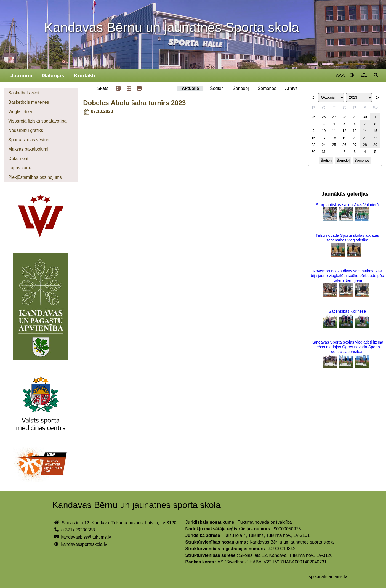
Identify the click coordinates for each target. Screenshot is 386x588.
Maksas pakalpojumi (28, 149)
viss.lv (341, 577)
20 (355, 138)
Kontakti (85, 75)
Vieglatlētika (20, 112)
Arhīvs (291, 88)
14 (365, 131)
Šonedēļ (241, 88)
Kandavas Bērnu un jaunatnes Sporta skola (171, 27)
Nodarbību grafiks (26, 130)
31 (324, 152)
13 (355, 131)
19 (344, 138)
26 (324, 117)
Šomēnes (267, 88)
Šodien (217, 88)
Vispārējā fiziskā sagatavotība (37, 121)
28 (344, 117)
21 (365, 138)
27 (334, 117)
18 (334, 138)
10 (324, 131)
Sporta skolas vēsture (30, 140)
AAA (340, 75)
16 (313, 138)
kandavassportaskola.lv (84, 544)
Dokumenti (19, 159)
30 (365, 117)
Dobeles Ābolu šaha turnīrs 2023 (134, 103)
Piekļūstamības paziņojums (35, 177)
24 (324, 145)
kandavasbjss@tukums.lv (86, 537)
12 (344, 131)
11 (334, 131)
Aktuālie (190, 88)
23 (313, 145)
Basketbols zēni (24, 93)
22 (375, 138)
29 (355, 117)
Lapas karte (20, 168)
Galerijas (53, 75)
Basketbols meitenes (29, 102)
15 (375, 131)
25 (313, 117)
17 (324, 138)
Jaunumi (21, 75)
